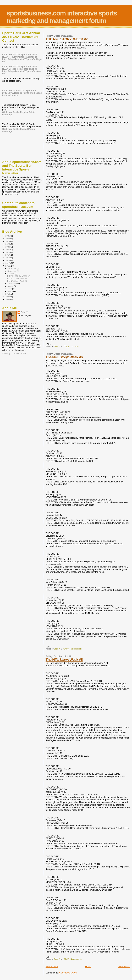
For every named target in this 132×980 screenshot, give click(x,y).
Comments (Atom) (68, 973)
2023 (8, 244)
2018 (8, 252)
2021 (8, 249)
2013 (8, 260)
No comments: (77, 649)
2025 (8, 238)
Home (88, 967)
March (10, 291)
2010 (8, 294)
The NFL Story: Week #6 (64, 357)
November (12, 271)
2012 (8, 263)
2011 (8, 266)
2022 (8, 247)
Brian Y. (25, 312)
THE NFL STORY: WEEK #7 (67, 39)
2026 (8, 236)
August (11, 286)
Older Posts (124, 967)
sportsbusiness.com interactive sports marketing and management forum (62, 17)
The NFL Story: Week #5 (64, 660)
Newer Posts (52, 967)
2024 (8, 241)
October (11, 274)
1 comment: (76, 346)
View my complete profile (14, 354)
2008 (8, 299)
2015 (8, 258)
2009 (8, 297)
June (10, 289)
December (12, 268)
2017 (8, 255)
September (13, 284)
